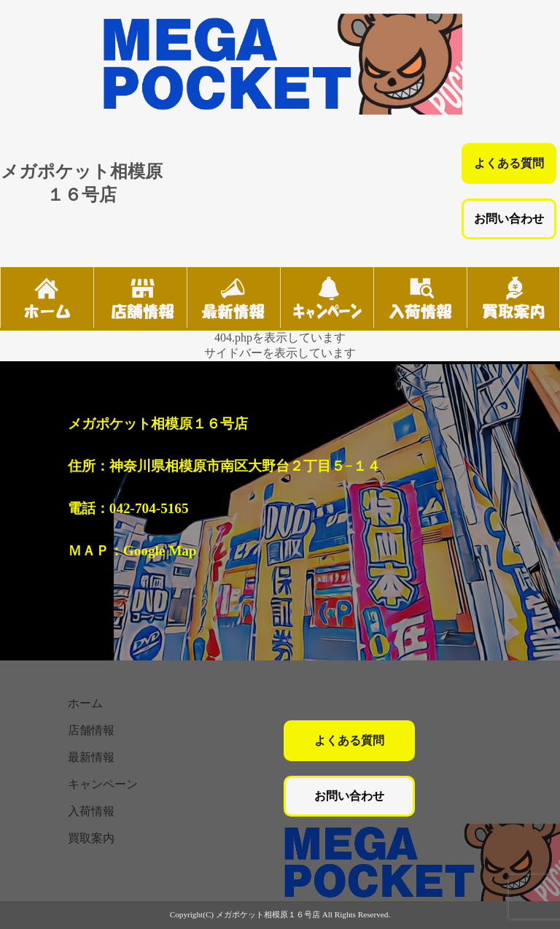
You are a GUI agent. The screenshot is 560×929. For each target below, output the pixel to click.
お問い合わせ (509, 219)
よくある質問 (509, 163)
